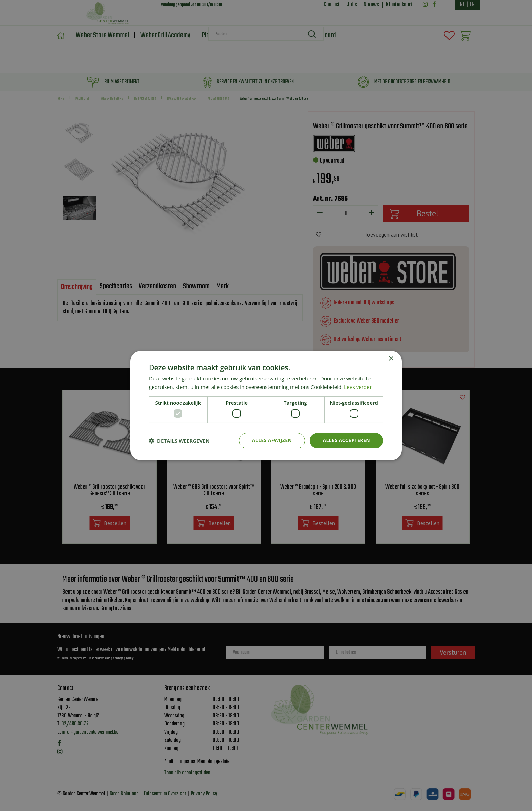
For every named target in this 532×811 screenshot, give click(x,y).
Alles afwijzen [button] (272, 440)
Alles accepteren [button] (346, 440)
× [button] (391, 359)
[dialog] (266, 405)
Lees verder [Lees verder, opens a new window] (358, 387)
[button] (179, 441)
